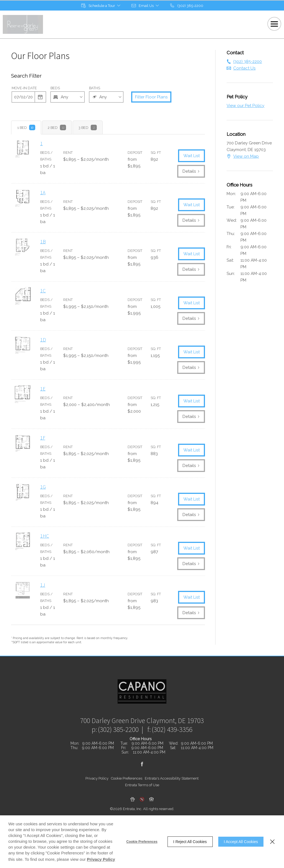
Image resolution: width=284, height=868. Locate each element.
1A (43, 192)
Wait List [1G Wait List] (192, 499)
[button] (101, 6)
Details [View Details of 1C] (191, 318)
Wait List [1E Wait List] (192, 401)
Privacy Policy (97, 791)
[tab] (26, 127)
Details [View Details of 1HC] (191, 564)
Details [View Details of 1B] (191, 269)
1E (43, 389)
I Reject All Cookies (190, 842)
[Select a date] (40, 97)
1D (43, 340)
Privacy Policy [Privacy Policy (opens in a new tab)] (101, 859)
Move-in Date (24, 88)
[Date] (23, 97)
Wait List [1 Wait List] (192, 156)
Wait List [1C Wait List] (192, 303)
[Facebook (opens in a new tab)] (142, 777)
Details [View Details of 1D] (191, 367)
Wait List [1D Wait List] (192, 352)
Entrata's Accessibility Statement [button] (172, 791)
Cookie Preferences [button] (127, 791)
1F (43, 438)
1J (43, 585)
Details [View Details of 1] (191, 171)
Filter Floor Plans (151, 97)
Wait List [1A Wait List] (192, 205)
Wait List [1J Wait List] (192, 597)
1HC (45, 536)
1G (43, 487)
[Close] (272, 842)
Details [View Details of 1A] (191, 220)
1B (43, 242)
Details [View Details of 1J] (191, 613)
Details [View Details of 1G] (191, 515)
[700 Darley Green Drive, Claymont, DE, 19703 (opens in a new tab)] (142, 734)
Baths (95, 88)
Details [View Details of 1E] (191, 417)
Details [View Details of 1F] (191, 466)
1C (43, 291)
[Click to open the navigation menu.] (274, 24)
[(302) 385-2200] (186, 6)
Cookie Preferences (142, 842)
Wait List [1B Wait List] (192, 254)
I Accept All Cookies (241, 842)
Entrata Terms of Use (142, 798)
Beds (55, 88)
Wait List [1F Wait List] (192, 450)
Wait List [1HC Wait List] (192, 548)
